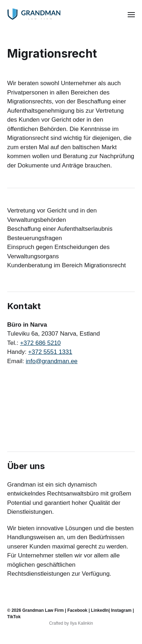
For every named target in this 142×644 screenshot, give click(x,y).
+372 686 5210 (40, 343)
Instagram (121, 610)
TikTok (14, 617)
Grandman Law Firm (43, 610)
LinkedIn (100, 610)
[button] (131, 14)
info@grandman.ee (52, 361)
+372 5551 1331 (50, 352)
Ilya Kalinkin (82, 623)
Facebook (77, 610)
